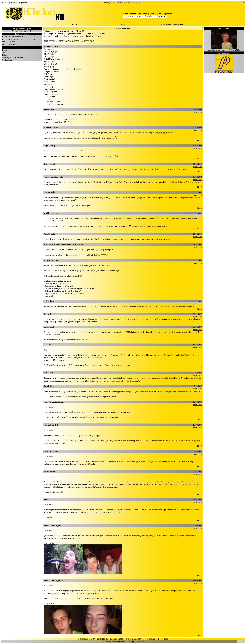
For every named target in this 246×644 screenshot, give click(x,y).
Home (126, 13)
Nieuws (133, 13)
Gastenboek (143, 13)
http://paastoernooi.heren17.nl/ (56, 122)
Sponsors (168, 13)
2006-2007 (59, 41)
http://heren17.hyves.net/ (54, 360)
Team (74, 25)
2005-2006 (49, 41)
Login (16, 2)
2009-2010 (89, 41)
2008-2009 (79, 41)
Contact (159, 13)
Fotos (152, 13)
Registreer (23, 2)
